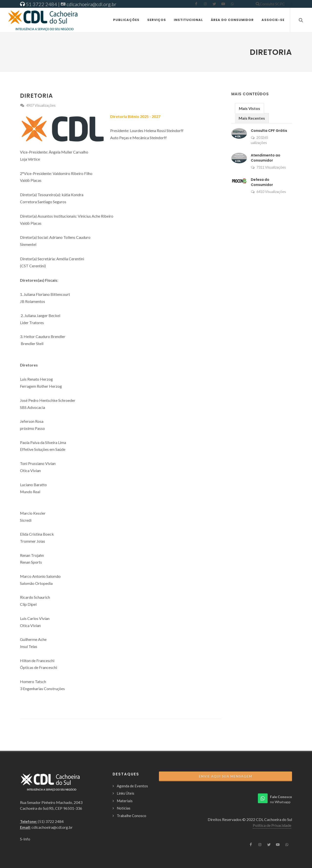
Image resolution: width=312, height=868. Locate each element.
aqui (288, 4)
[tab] (249, 108)
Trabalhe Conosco (132, 816)
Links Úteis (126, 793)
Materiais (125, 801)
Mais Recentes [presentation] (252, 118)
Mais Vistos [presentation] (249, 108)
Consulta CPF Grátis (269, 131)
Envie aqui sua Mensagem (226, 776)
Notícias (124, 808)
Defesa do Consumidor (262, 182)
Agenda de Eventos (132, 786)
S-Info (25, 839)
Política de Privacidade (272, 825)
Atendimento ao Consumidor (266, 158)
